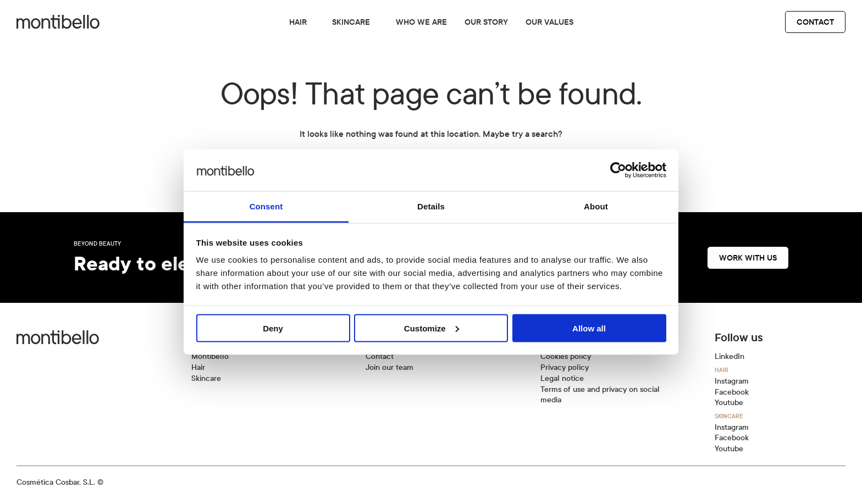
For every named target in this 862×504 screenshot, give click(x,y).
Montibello (210, 356)
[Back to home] (58, 22)
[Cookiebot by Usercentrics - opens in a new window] (618, 170)
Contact (815, 22)
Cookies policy (566, 356)
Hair (298, 22)
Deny (273, 328)
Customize (432, 328)
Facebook (732, 392)
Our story (486, 22)
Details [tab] (431, 206)
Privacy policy (565, 367)
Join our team (389, 367)
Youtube (729, 403)
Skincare (351, 22)
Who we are (421, 22)
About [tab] (596, 206)
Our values (549, 22)
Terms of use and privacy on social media (600, 395)
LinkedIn (730, 356)
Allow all (589, 328)
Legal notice (562, 378)
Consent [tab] (266, 206)
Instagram (732, 381)
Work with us (748, 257)
